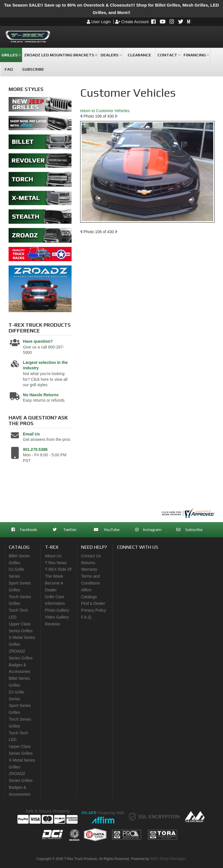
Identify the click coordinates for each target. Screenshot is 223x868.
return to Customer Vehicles (105, 111)
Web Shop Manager (168, 859)
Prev (81, 116)
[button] (11, 55)
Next (116, 116)
